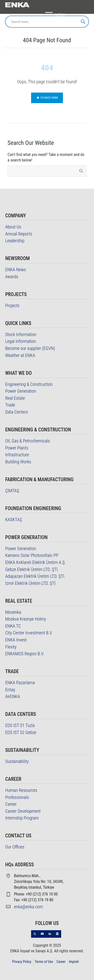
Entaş (10, 690)
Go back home (47, 98)
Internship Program (22, 818)
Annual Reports (19, 234)
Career (11, 804)
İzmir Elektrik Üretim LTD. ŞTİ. (31, 583)
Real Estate (15, 398)
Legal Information (21, 341)
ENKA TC (13, 626)
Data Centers (17, 412)
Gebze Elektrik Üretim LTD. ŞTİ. (32, 569)
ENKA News (16, 270)
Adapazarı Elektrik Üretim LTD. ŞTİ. (35, 576)
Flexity (11, 647)
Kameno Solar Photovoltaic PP (32, 555)
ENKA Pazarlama (20, 683)
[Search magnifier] (83, 22)
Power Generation (21, 391)
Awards (12, 277)
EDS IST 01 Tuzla (20, 725)
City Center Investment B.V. (29, 633)
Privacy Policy (22, 962)
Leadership (15, 241)
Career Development (23, 811)
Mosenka (13, 612)
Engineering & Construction (29, 384)
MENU (54, 15)
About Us (13, 227)
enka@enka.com (29, 907)
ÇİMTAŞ (12, 491)
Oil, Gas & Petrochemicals (28, 441)
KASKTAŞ (14, 520)
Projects (12, 305)
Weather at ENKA (20, 355)
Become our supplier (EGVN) (30, 348)
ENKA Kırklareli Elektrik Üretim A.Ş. (36, 562)
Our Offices (15, 847)
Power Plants (17, 448)
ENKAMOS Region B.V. (25, 654)
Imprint (74, 962)
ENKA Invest (16, 640)
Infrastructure (17, 455)
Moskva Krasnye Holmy (26, 619)
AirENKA (13, 696)
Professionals (17, 797)
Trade (10, 405)
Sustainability (17, 761)
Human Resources (21, 790)
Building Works (18, 462)
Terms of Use (44, 962)
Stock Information (21, 334)
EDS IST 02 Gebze (21, 732)
